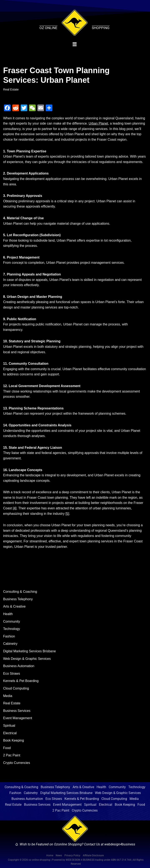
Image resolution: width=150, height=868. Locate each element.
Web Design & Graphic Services (27, 659)
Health (8, 614)
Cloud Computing (16, 688)
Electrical (10, 733)
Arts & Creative (14, 606)
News (59, 855)
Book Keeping (14, 740)
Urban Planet (98, 123)
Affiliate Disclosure (93, 855)
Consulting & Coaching (20, 592)
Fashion (9, 636)
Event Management (18, 718)
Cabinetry (10, 644)
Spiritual (9, 726)
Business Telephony (18, 599)
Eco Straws (12, 674)
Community (12, 621)
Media (8, 696)
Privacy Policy (72, 855)
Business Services (17, 711)
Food (7, 748)
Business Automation (19, 666)
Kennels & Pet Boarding (21, 681)
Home (50, 855)
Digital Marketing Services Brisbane (30, 651)
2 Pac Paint (12, 755)
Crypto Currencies (17, 763)
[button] (75, 44)
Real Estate (11, 89)
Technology (12, 629)
